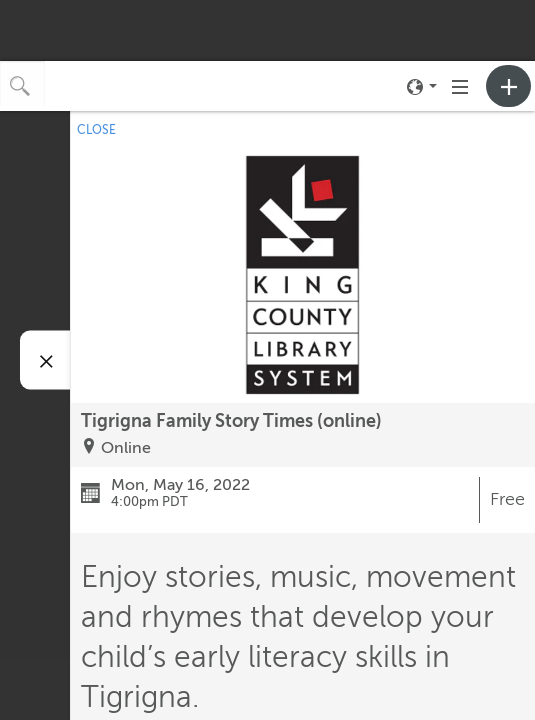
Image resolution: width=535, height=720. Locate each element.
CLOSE (96, 130)
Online (126, 448)
